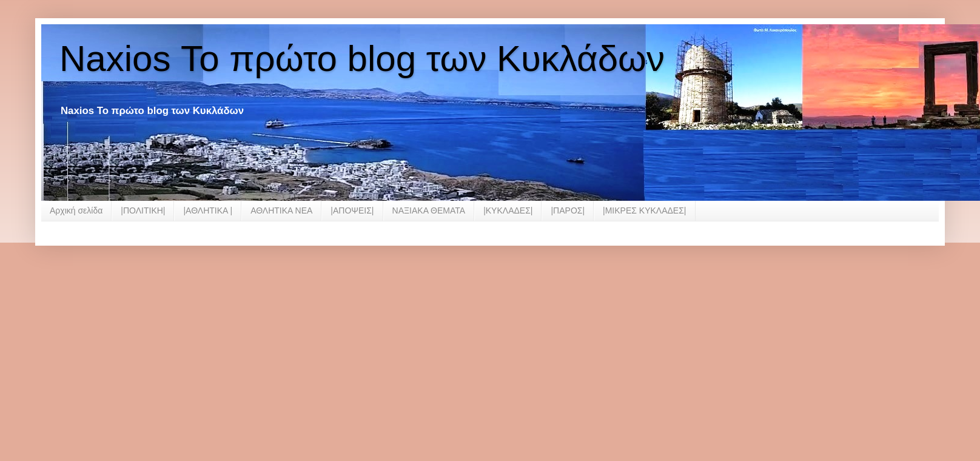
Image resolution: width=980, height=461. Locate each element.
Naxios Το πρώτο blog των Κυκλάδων (362, 59)
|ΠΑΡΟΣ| (568, 210)
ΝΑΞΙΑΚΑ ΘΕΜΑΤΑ (429, 210)
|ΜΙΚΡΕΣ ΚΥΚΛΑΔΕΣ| (644, 210)
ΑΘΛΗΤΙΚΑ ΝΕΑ (281, 210)
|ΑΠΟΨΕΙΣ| (352, 210)
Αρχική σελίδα (76, 210)
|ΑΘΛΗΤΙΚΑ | (208, 210)
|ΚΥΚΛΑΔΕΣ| (508, 210)
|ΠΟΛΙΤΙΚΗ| (143, 210)
